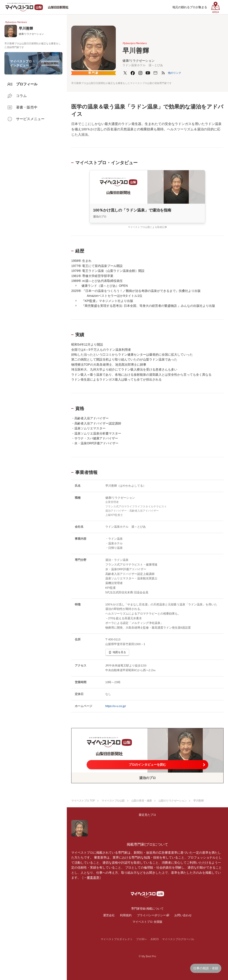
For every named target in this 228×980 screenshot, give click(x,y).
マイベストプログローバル (178, 939)
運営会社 (109, 915)
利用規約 (126, 915)
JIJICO (155, 939)
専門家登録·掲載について (148, 909)
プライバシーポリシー (151, 915)
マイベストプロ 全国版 (147, 922)
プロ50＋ (141, 939)
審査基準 (93, 877)
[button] (175, 73)
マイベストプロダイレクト (117, 939)
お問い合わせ (183, 915)
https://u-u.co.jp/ (116, 706)
